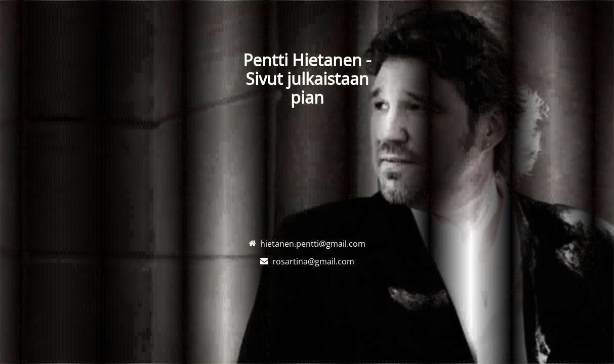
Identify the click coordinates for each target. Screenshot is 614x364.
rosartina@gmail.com (313, 261)
